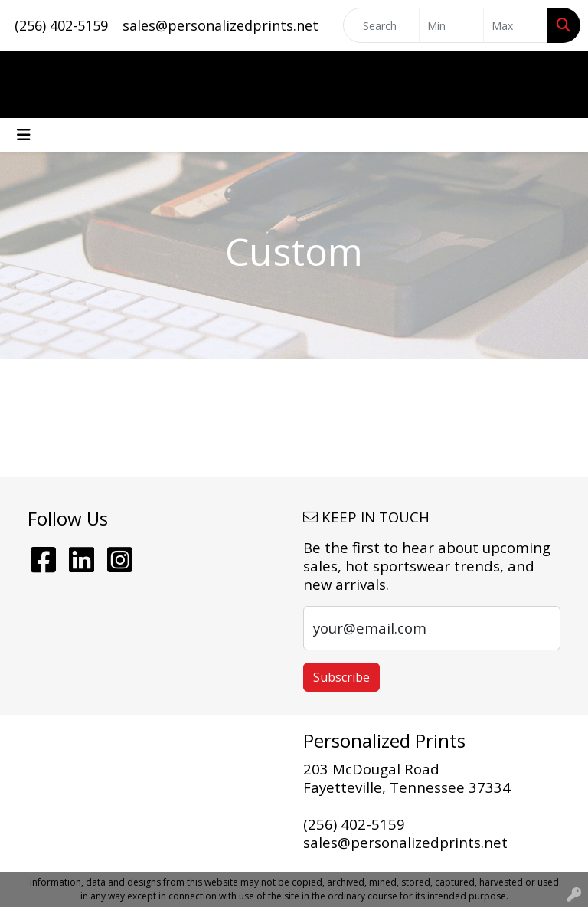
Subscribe (341, 677)
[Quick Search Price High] (516, 25)
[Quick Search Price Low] (451, 25)
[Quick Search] (381, 25)
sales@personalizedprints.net (220, 25)
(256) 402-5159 (61, 25)
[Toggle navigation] (24, 135)
